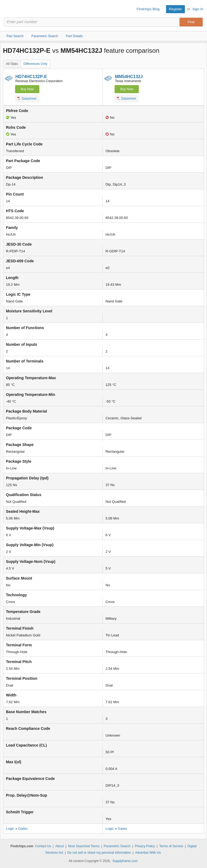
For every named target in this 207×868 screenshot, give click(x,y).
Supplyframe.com (125, 861)
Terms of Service (171, 846)
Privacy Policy (145, 846)
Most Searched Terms (84, 846)
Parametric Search (117, 846)
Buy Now (27, 89)
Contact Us (43, 846)
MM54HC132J (129, 77)
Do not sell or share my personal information (99, 853)
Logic (10, 829)
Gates (23, 829)
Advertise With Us (148, 853)
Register (175, 9)
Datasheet (27, 98)
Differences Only (35, 64)
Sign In (198, 9)
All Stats (12, 64)
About (59, 846)
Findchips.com (8, 9)
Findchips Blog (148, 9)
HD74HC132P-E (31, 77)
